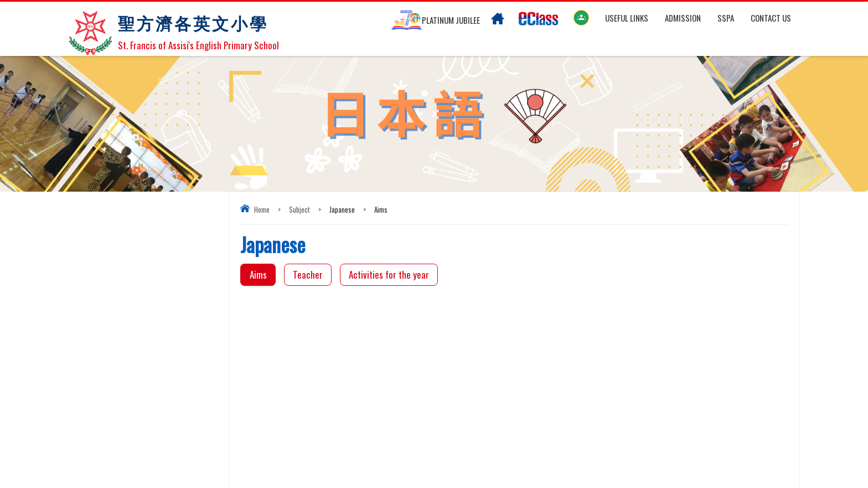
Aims (258, 274)
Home (262, 209)
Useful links (627, 18)
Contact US (771, 18)
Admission (683, 18)
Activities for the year (389, 274)
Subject (299, 209)
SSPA (726, 18)
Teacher (308, 274)
